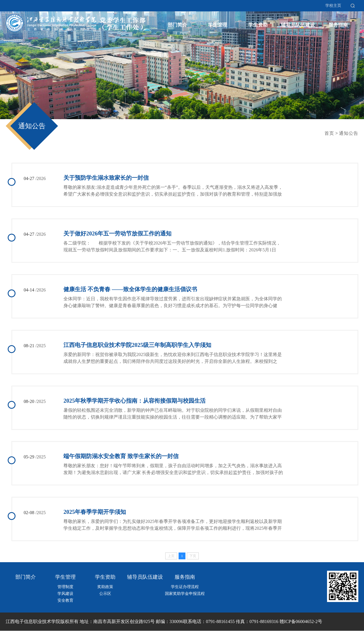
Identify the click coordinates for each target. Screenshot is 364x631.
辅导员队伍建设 (298, 25)
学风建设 (65, 594)
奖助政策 (105, 587)
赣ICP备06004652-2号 (301, 622)
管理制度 (65, 587)
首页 (329, 133)
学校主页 (333, 6)
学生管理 (218, 25)
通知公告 (32, 126)
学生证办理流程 (185, 587)
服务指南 (338, 25)
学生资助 (258, 25)
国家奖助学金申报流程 (185, 594)
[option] (182, 60)
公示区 (105, 594)
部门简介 (177, 25)
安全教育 (65, 601)
